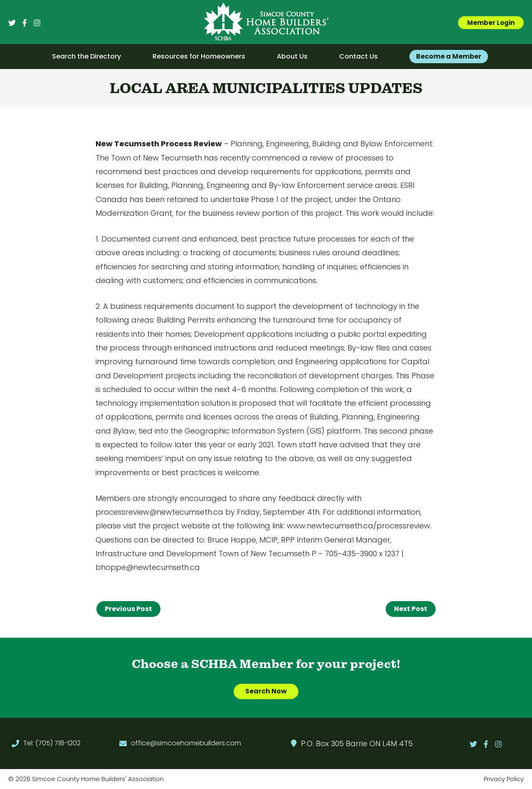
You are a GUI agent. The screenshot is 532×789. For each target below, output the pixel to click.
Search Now (266, 692)
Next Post (411, 609)
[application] (124, 57)
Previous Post (128, 609)
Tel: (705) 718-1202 (52, 743)
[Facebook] (25, 23)
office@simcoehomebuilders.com (186, 743)
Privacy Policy (504, 779)
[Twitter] (12, 23)
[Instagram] (37, 23)
